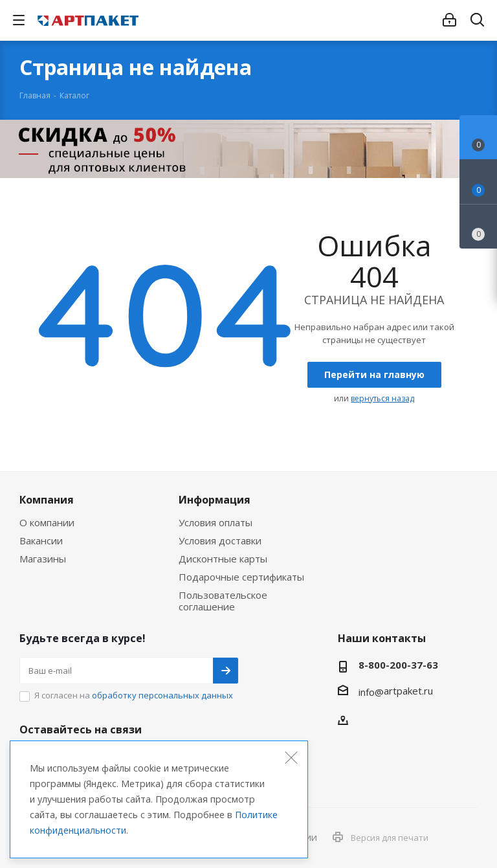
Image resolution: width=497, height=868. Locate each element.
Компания (47, 500)
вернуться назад (382, 398)
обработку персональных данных (162, 695)
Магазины (43, 559)
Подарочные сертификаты (241, 577)
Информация (215, 500)
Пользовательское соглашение (223, 601)
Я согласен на (134, 695)
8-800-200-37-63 (398, 665)
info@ (371, 692)
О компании (47, 522)
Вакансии (41, 540)
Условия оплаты (215, 522)
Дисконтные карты (223, 559)
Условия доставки (220, 540)
